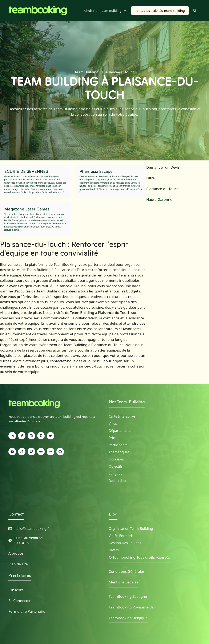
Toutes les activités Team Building (160, 11)
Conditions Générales (127, 571)
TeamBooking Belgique (128, 618)
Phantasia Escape (96, 171)
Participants (118, 445)
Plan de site (18, 564)
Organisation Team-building (131, 529)
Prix (112, 438)
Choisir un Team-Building (108, 11)
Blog (113, 514)
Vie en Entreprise (122, 536)
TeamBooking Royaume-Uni (132, 607)
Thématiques (119, 452)
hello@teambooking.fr (32, 529)
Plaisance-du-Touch (162, 189)
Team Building (87, 72)
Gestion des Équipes (125, 543)
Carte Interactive (122, 416)
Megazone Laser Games (27, 209)
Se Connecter (20, 601)
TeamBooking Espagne (128, 596)
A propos (16, 553)
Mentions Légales (124, 582)
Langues (116, 473)
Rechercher (118, 481)
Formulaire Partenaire (27, 611)
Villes (113, 423)
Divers (114, 550)
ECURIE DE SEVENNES (26, 171)
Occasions (117, 459)
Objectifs (116, 466)
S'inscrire (16, 590)
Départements (120, 431)
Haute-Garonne (159, 199)
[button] (195, 11)
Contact (16, 514)
